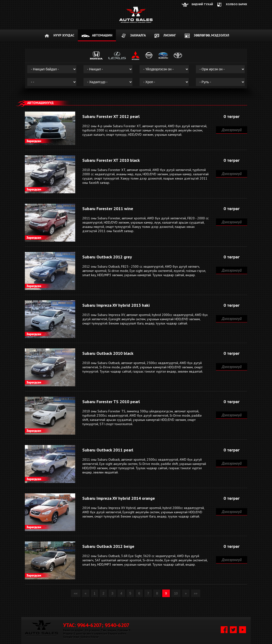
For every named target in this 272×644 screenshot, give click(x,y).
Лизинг (170, 35)
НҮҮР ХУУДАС (64, 35)
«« (76, 593)
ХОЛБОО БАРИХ (237, 4)
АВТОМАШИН (102, 35)
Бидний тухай (202, 4)
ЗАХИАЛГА (138, 35)
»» (196, 593)
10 (176, 593)
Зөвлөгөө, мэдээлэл (211, 35)
